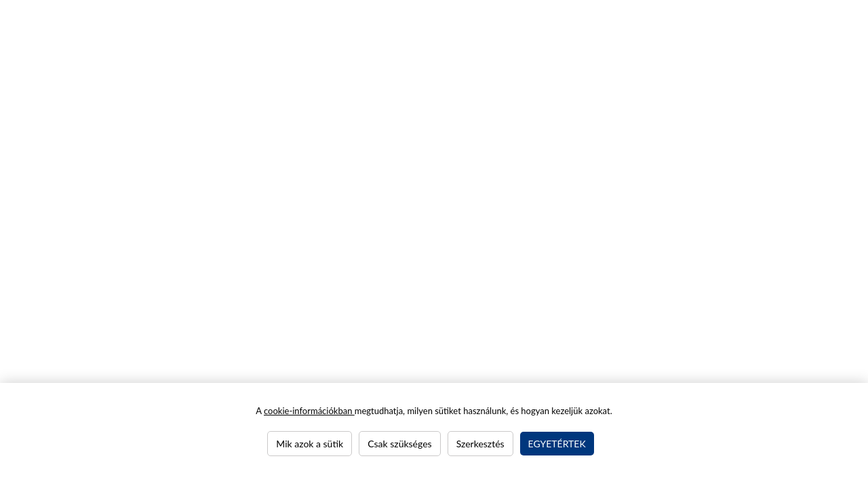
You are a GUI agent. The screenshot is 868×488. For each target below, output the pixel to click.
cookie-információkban (309, 411)
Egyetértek (557, 444)
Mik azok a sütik (310, 444)
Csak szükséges (399, 444)
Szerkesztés (480, 444)
